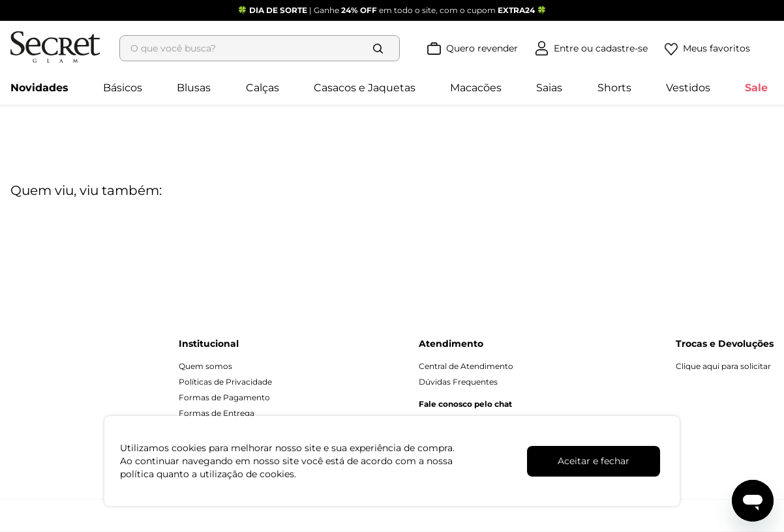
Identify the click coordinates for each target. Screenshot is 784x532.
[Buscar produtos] (421, 27)
